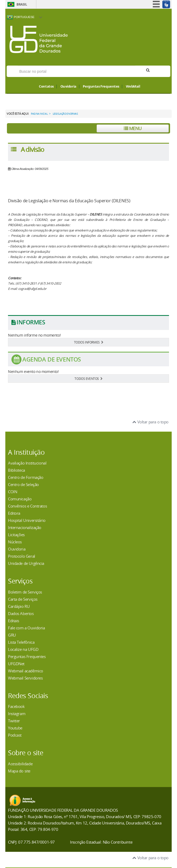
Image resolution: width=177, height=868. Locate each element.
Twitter (14, 721)
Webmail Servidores (25, 678)
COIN (13, 492)
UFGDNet (16, 664)
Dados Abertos (21, 613)
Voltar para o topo (151, 422)
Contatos (46, 87)
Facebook (16, 706)
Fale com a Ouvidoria (26, 628)
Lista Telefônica (21, 642)
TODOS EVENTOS (88, 379)
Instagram (17, 714)
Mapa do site (19, 771)
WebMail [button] (133, 87)
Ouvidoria (68, 87)
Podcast (15, 735)
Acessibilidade (20, 764)
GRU (12, 635)
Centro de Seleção (23, 484)
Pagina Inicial (39, 114)
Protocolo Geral (22, 556)
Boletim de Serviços (25, 592)
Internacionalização (25, 527)
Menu (133, 128)
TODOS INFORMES (89, 342)
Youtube (15, 728)
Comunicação (20, 499)
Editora (14, 513)
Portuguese (20, 17)
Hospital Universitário (27, 520)
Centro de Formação (26, 477)
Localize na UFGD (23, 649)
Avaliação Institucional (27, 463)
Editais (14, 621)
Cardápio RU (19, 606)
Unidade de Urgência (26, 563)
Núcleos (15, 542)
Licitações (16, 535)
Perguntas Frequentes (101, 87)
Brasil (22, 4)
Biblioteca (17, 470)
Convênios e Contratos (27, 506)
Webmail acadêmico (26, 671)
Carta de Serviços (23, 599)
